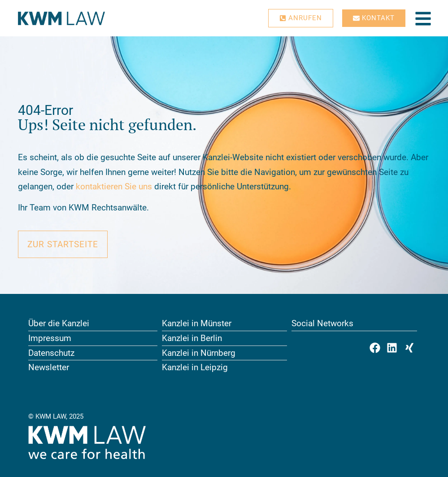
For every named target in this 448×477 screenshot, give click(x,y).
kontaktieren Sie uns (114, 186)
